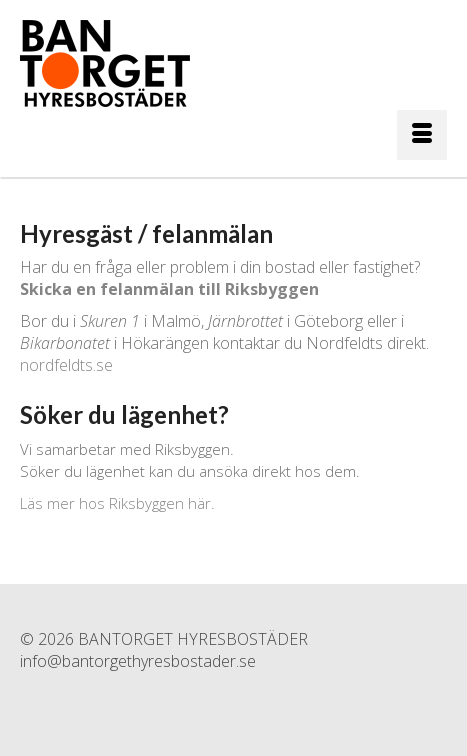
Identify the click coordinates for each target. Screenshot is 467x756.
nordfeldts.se (66, 365)
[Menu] (422, 135)
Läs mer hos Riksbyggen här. (117, 503)
